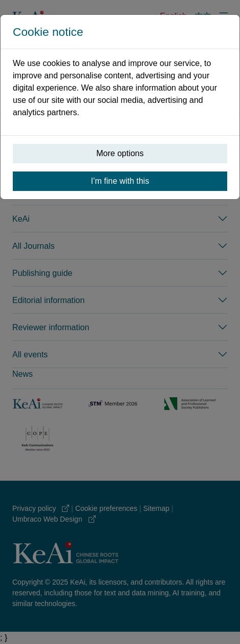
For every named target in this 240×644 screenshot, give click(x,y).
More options (120, 153)
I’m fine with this (120, 181)
